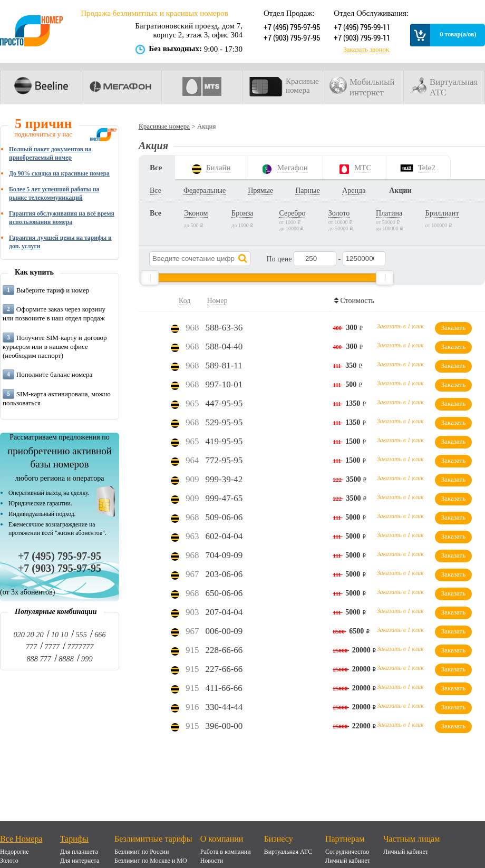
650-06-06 (224, 593)
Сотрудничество (347, 852)
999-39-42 (224, 479)
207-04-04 (224, 612)
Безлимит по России (142, 852)
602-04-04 (224, 536)
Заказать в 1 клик (400, 326)
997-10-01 (224, 384)
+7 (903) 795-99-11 (361, 37)
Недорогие (14, 852)
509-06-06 (224, 517)
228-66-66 (224, 650)
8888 (66, 659)
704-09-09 (224, 555)
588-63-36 (224, 328)
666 (100, 635)
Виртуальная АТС (288, 852)
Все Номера (21, 839)
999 (87, 659)
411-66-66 (224, 688)
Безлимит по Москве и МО (151, 861)
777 (31, 647)
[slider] (150, 278)
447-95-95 (224, 403)
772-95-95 (224, 460)
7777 (52, 647)
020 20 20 (28, 635)
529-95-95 (224, 422)
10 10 (60, 635)
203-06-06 (224, 574)
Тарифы (74, 839)
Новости (212, 861)
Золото (9, 861)
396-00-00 (224, 726)
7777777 (80, 647)
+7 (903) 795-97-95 (291, 37)
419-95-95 (224, 441)
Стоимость (356, 301)
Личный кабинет (348, 861)
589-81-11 (224, 365)
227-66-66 (224, 669)
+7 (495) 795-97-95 (291, 27)
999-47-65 (224, 498)
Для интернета (80, 861)
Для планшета (79, 852)
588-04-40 (224, 347)
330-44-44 (224, 707)
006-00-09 (224, 631)
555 (81, 635)
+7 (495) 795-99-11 (361, 27)
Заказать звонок (366, 50)
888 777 (38, 659)
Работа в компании (226, 852)
